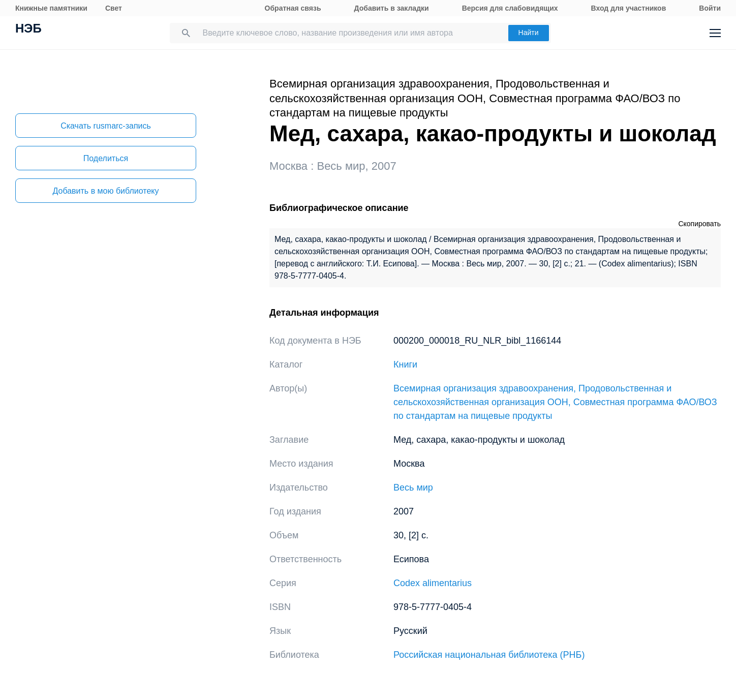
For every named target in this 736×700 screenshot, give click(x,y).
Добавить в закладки (392, 8)
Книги (405, 364)
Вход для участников (629, 8)
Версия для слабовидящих (510, 8)
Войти (710, 8)
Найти (529, 33)
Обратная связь (293, 8)
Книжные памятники (51, 8)
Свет (114, 8)
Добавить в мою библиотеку (105, 191)
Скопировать (699, 224)
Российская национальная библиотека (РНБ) (489, 655)
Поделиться (106, 158)
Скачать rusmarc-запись (106, 126)
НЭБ (28, 29)
